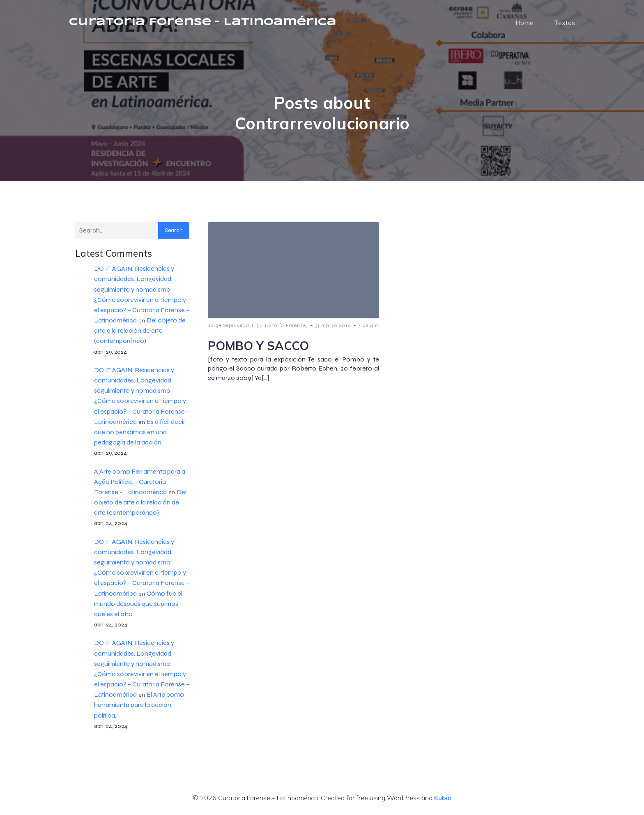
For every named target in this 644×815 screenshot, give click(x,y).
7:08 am (368, 325)
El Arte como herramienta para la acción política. (139, 705)
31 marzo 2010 (333, 325)
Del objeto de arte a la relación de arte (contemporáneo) (140, 330)
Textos (565, 23)
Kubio (443, 798)
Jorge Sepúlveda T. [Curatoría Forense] (258, 325)
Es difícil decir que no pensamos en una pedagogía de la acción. (140, 432)
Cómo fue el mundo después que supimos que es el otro (138, 604)
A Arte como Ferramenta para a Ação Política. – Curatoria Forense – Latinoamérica (140, 482)
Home (524, 23)
